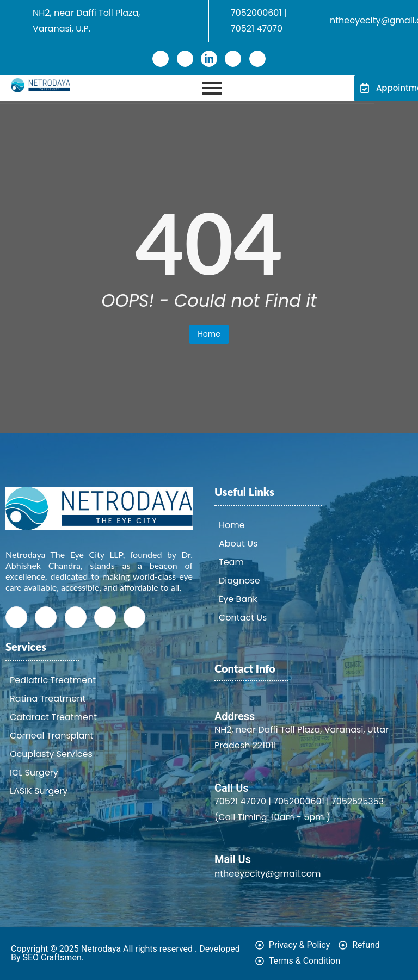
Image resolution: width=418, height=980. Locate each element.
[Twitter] (185, 59)
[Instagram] (233, 59)
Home (209, 334)
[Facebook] (161, 59)
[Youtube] (257, 59)
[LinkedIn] (209, 59)
